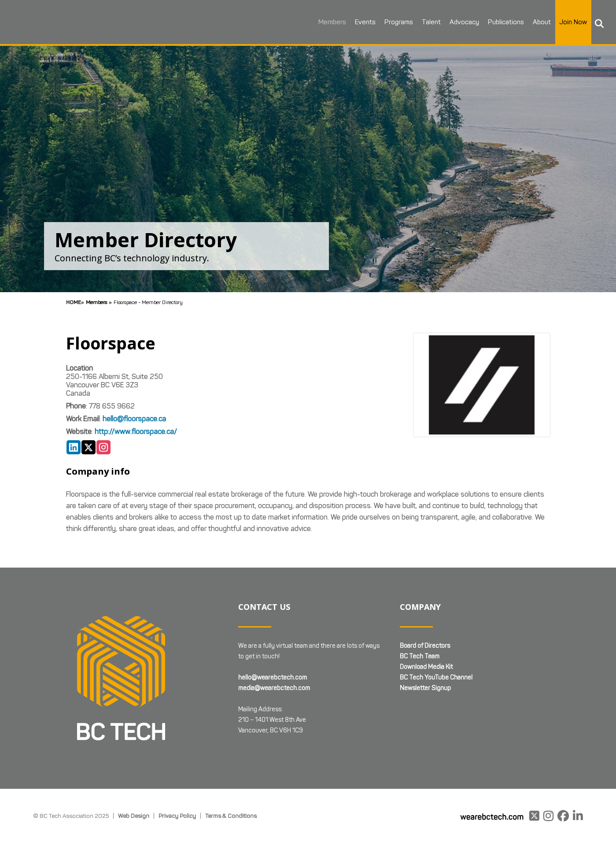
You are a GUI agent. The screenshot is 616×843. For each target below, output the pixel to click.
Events (358, 22)
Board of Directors (425, 646)
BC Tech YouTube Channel (436, 678)
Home (74, 302)
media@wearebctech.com (274, 688)
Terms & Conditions (231, 816)
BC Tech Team (420, 656)
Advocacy (457, 22)
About (534, 22)
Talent (424, 22)
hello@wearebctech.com (273, 678)
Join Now (566, 22)
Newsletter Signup (425, 688)
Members (325, 22)
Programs (391, 22)
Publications (498, 22)
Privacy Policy (177, 816)
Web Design (134, 816)
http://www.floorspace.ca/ (136, 432)
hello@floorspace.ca (134, 419)
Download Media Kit (426, 667)
